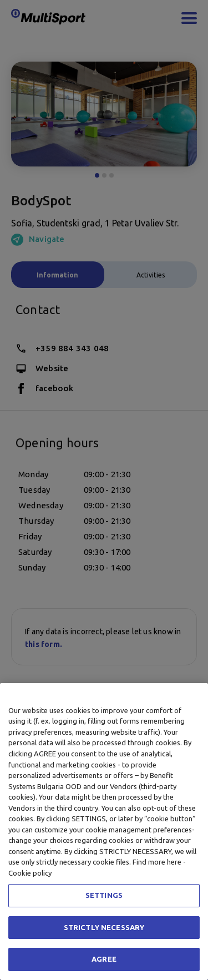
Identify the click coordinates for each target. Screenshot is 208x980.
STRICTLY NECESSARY (104, 927)
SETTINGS (104, 895)
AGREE (104, 959)
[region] (104, 832)
